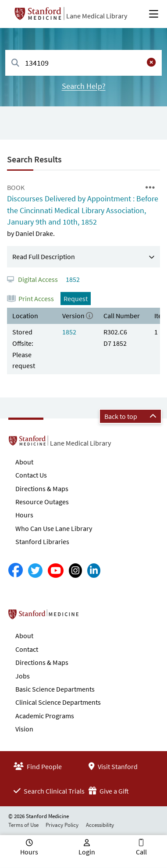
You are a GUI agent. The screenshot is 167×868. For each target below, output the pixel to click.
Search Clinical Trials (49, 791)
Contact (27, 649)
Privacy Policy (62, 825)
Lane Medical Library (97, 16)
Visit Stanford (113, 766)
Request (76, 299)
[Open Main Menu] (154, 14)
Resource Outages (42, 502)
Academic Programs (45, 716)
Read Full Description (44, 257)
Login (87, 852)
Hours (24, 515)
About (24, 462)
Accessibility (100, 825)
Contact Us (31, 475)
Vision (24, 729)
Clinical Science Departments (58, 702)
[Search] (15, 63)
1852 (72, 279)
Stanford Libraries (42, 541)
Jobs (23, 676)
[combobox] (83, 63)
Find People (38, 766)
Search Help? (84, 86)
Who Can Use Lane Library (54, 528)
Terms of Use (23, 825)
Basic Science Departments (55, 689)
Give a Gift (109, 791)
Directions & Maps (42, 488)
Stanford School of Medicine (94, 617)
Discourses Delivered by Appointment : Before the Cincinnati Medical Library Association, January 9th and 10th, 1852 (83, 210)
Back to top (130, 416)
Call (141, 852)
